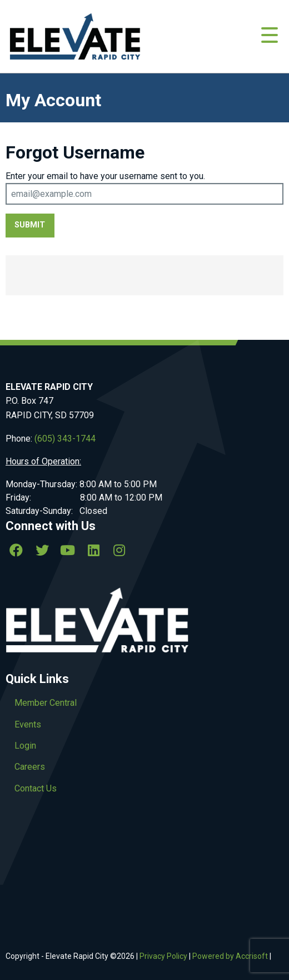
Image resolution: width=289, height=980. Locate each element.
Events (28, 724)
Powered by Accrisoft (230, 956)
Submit (30, 225)
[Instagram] (119, 550)
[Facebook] (16, 550)
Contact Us (36, 788)
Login (25, 746)
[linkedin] (93, 550)
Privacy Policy (163, 956)
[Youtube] (68, 550)
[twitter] (42, 550)
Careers (30, 767)
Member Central (46, 703)
